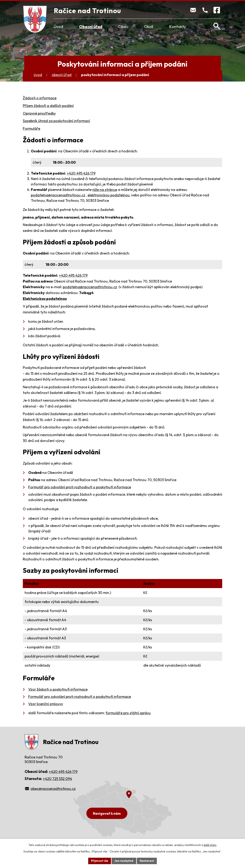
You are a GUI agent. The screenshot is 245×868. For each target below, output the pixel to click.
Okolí (149, 27)
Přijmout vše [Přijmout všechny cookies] (100, 861)
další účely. (210, 845)
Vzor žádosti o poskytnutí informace (58, 689)
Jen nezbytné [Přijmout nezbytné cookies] (124, 861)
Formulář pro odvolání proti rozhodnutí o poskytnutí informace (80, 487)
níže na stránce (105, 190)
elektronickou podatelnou (109, 195)
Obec (123, 27)
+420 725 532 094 (57, 779)
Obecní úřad (91, 27)
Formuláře (31, 128)
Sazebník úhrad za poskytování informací (56, 121)
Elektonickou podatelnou (45, 299)
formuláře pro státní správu (128, 713)
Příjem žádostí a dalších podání (48, 106)
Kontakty (177, 27)
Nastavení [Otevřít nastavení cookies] (147, 861)
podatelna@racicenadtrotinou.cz (58, 195)
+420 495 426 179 (81, 173)
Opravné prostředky (39, 113)
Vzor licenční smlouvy (46, 704)
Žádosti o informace (40, 98)
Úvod (58, 27)
